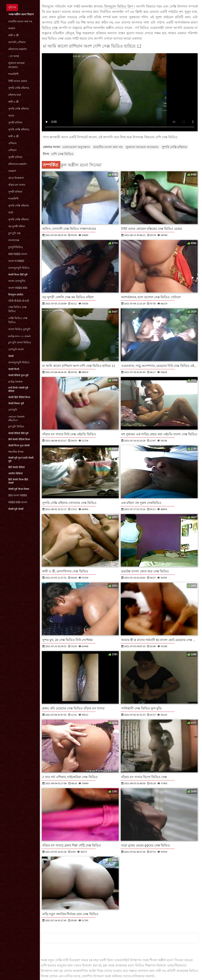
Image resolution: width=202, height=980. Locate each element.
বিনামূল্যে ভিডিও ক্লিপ (119, 6)
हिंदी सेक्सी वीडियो (16, 467)
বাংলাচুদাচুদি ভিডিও (19, 268)
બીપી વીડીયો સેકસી (19, 301)
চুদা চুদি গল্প (14, 233)
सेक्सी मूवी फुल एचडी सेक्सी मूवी (21, 459)
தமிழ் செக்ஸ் (15, 381)
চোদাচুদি (13, 410)
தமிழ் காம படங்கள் (20, 336)
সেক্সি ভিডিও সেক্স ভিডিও (18, 320)
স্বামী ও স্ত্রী (14, 35)
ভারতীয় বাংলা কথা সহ (20, 21)
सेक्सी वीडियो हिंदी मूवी (18, 433)
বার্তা (11, 213)
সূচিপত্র (12, 7)
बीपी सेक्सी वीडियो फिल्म (19, 439)
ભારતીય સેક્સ (16, 452)
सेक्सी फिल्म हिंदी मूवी (18, 275)
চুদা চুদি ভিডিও (16, 427)
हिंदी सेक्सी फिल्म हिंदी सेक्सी (18, 481)
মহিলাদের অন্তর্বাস (18, 49)
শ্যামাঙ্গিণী (13, 74)
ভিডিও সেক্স (50, 28)
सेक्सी (11, 356)
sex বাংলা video (18, 495)
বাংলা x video (16, 261)
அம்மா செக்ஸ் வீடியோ (16, 418)
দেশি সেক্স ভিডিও (62, 154)
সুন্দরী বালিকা (15, 123)
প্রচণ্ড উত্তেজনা (16, 178)
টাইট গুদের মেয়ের (18, 81)
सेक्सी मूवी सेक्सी (16, 509)
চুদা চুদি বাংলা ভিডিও (20, 342)
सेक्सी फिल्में (14, 369)
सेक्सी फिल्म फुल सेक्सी (19, 445)
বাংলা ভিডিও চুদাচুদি (19, 329)
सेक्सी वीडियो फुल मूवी (18, 375)
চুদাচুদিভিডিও (16, 247)
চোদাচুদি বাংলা (16, 349)
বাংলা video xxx (18, 288)
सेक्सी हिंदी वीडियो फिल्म (19, 397)
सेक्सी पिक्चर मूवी (16, 403)
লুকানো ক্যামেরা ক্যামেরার (16, 65)
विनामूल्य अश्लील (16, 295)
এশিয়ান (12, 143)
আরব (11, 116)
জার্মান (12, 28)
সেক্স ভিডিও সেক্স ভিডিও (17, 309)
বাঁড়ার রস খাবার (17, 185)
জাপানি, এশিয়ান (17, 42)
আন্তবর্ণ (12, 171)
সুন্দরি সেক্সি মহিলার (19, 109)
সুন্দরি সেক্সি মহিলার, (19, 88)
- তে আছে (14, 56)
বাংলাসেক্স (14, 240)
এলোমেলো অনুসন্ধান (76, 147)
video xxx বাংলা (18, 502)
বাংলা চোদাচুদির (17, 281)
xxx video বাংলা (18, 254)
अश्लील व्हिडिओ (15, 473)
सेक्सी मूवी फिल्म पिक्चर (19, 489)
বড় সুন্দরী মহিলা (17, 226)
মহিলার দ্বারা (15, 95)
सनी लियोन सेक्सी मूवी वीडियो (18, 389)
